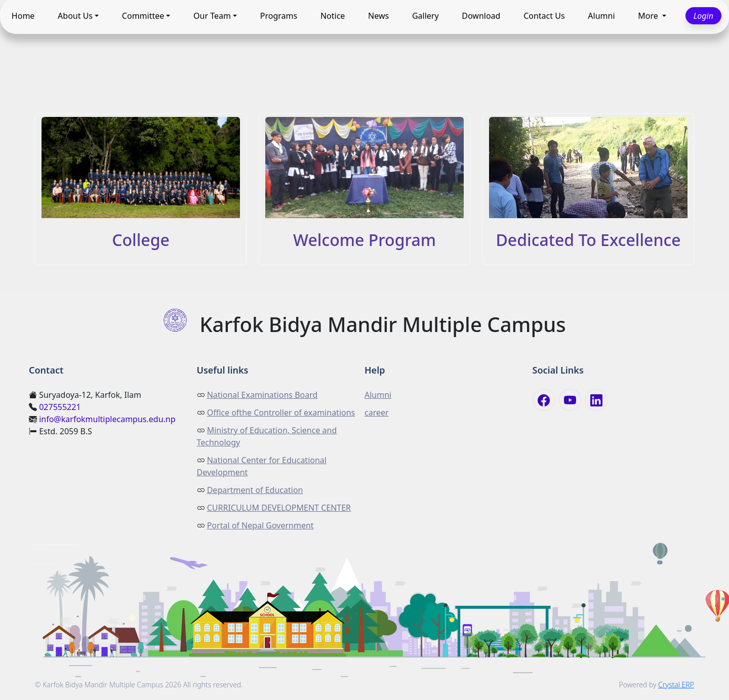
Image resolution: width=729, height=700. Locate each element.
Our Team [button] (212, 16)
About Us (75, 16)
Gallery (426, 16)
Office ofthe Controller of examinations (281, 413)
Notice (333, 16)
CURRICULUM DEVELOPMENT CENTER (279, 508)
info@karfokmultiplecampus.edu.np (107, 419)
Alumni (601, 16)
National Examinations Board (262, 395)
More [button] (649, 16)
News (378, 16)
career (377, 413)
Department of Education (255, 490)
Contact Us (544, 16)
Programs (279, 16)
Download (481, 16)
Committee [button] (143, 16)
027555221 (60, 407)
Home (23, 16)
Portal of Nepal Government (260, 525)
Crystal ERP (676, 685)
